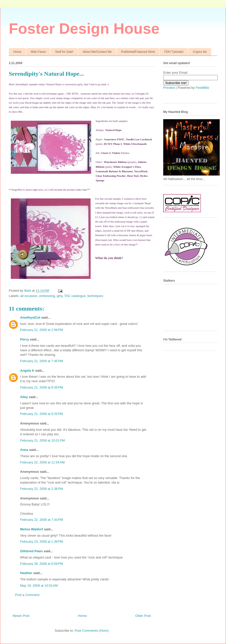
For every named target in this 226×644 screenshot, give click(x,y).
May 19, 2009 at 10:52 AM (39, 586)
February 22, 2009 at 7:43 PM (42, 520)
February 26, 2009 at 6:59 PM (42, 564)
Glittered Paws (31, 551)
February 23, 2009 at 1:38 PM (42, 542)
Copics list (200, 52)
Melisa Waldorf (32, 529)
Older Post (143, 616)
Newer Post (21, 616)
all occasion (29, 296)
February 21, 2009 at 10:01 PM (42, 440)
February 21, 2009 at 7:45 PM (42, 361)
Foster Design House (84, 29)
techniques (95, 296)
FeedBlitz (202, 88)
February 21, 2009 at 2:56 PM (42, 330)
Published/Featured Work (138, 52)
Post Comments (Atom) (92, 631)
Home (17, 52)
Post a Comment (27, 595)
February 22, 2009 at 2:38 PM (42, 489)
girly (60, 296)
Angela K (27, 371)
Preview (169, 88)
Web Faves (38, 52)
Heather (26, 573)
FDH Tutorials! (174, 52)
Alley (24, 397)
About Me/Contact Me (97, 52)
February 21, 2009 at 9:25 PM (42, 414)
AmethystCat (30, 317)
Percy (24, 339)
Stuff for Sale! (64, 52)
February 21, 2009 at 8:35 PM (42, 387)
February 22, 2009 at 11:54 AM (42, 462)
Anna (24, 450)
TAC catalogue (75, 296)
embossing (47, 296)
